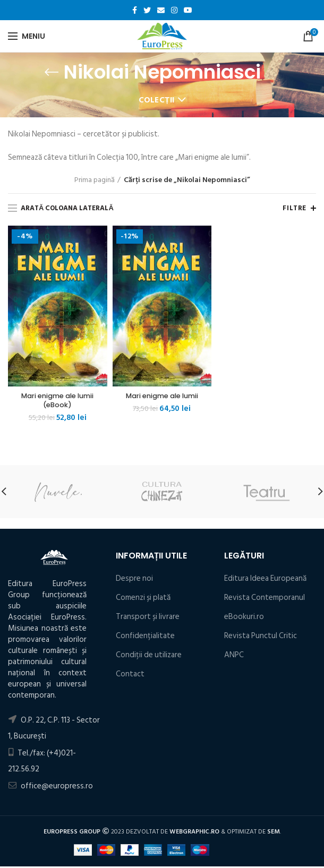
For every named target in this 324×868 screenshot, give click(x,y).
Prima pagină (95, 180)
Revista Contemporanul (265, 599)
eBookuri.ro (244, 618)
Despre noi (134, 580)
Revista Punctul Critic (261, 637)
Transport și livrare (148, 618)
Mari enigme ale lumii (162, 397)
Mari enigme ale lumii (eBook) (58, 401)
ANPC (234, 656)
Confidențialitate (145, 637)
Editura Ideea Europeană (265, 580)
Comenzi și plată (143, 599)
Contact (130, 676)
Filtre (295, 208)
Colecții (157, 100)
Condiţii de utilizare (149, 656)
